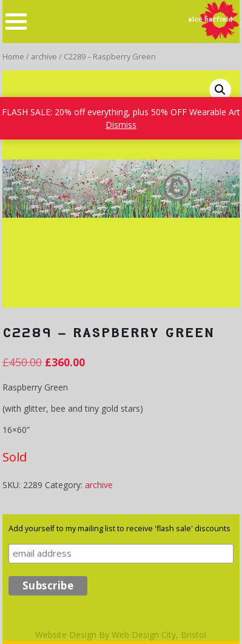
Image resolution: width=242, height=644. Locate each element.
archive (44, 56)
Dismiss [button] (121, 125)
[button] (220, 90)
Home (13, 56)
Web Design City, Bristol (159, 635)
